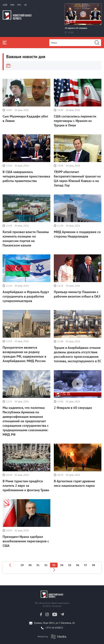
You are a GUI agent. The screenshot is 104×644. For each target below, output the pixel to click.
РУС (19, 5)
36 (78, 565)
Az (26, 5)
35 (70, 565)
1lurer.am (56, 606)
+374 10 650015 (54, 628)
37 (86, 565)
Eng (12, 5)
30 (30, 565)
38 (93, 565)
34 (62, 565)
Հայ (5, 5)
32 (46, 565)
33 (54, 565)
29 (22, 565)
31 (38, 565)
